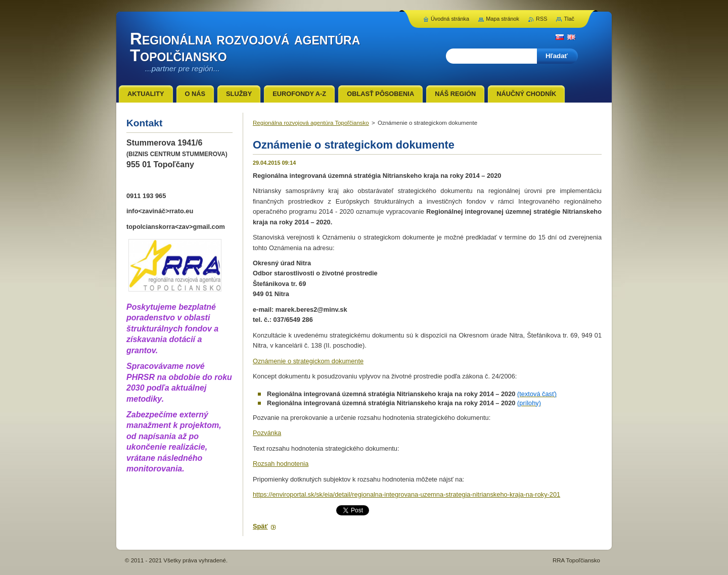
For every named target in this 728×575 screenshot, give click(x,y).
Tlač (569, 19)
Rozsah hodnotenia (281, 464)
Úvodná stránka (450, 19)
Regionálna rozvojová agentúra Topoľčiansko (311, 123)
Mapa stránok (503, 19)
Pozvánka (267, 433)
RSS (541, 19)
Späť (260, 526)
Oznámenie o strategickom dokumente (308, 361)
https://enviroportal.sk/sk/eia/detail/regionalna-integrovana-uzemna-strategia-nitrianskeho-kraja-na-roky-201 (406, 494)
